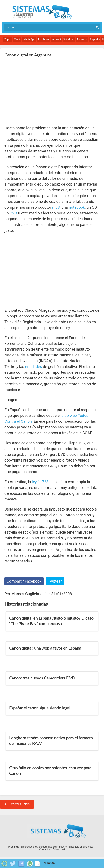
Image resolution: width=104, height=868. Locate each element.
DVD (13, 213)
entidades (34, 367)
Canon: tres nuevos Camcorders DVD (42, 678)
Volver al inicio (17, 804)
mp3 (56, 207)
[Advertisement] (37, 91)
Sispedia (95, 40)
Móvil (17, 40)
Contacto (44, 849)
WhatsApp (29, 40)
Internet (56, 40)
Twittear (55, 581)
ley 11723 (40, 482)
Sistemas (42, 12)
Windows (69, 40)
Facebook (44, 40)
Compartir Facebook (24, 581)
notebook (77, 207)
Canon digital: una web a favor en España (45, 648)
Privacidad (59, 849)
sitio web (69, 416)
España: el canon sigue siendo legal (40, 708)
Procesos (82, 40)
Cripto (8, 40)
